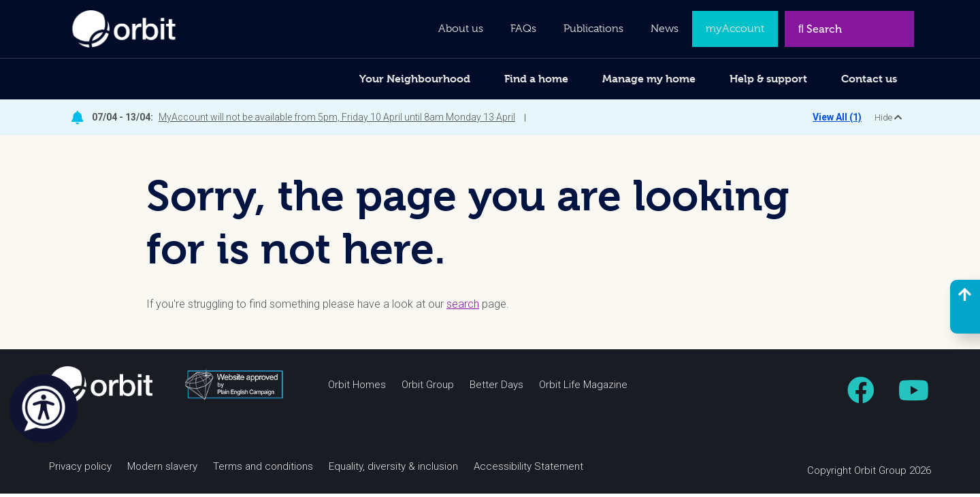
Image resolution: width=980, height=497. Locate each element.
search (463, 307)
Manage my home (649, 79)
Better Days (496, 388)
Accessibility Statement (528, 469)
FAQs (523, 29)
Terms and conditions (263, 469)
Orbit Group (428, 388)
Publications (593, 29)
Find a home (536, 79)
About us (461, 29)
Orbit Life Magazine (583, 388)
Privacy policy (80, 469)
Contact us (869, 79)
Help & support (768, 79)
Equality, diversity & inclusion (393, 469)
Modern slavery (162, 469)
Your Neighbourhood (415, 79)
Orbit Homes (357, 388)
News (665, 29)
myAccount (735, 29)
